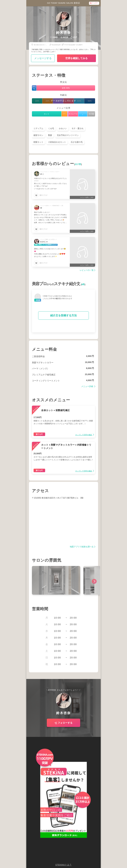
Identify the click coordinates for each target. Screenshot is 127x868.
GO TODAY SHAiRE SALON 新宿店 (63, 3)
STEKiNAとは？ (63, 865)
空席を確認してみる (76, 58)
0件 (83, 284)
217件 (78, 164)
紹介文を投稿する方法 (63, 315)
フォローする (65, 723)
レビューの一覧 (87, 270)
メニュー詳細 (87, 386)
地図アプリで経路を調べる (82, 547)
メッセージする (43, 58)
